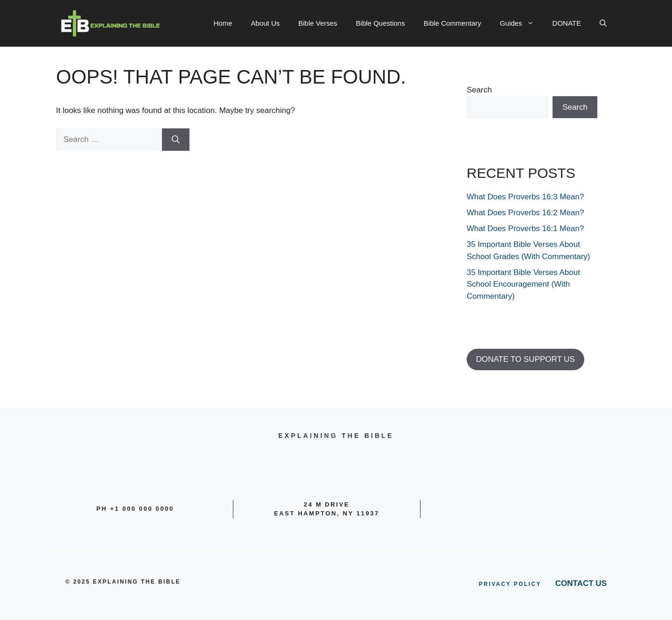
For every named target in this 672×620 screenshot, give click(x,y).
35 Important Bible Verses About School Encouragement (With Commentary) (523, 284)
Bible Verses (318, 23)
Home (223, 23)
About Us (266, 23)
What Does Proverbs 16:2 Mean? (525, 213)
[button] (603, 23)
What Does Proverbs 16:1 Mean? (525, 229)
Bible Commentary (452, 23)
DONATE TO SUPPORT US (525, 359)
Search (479, 90)
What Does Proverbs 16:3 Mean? (525, 197)
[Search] (176, 140)
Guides (521, 23)
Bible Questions (381, 23)
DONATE (567, 23)
